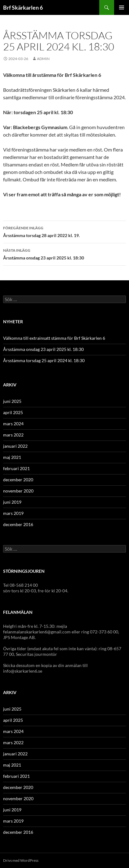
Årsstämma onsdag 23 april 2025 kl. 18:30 (64, 254)
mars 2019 (13, 513)
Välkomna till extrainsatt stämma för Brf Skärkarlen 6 (54, 338)
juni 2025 (12, 401)
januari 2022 (15, 446)
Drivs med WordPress (21, 860)
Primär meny (122, 7)
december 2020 (18, 480)
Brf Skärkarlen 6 (23, 7)
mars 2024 (13, 424)
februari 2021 (16, 468)
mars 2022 (13, 435)
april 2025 (13, 412)
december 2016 (18, 524)
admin (43, 59)
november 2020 (18, 491)
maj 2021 (12, 457)
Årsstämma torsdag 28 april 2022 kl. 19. (64, 231)
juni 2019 (12, 502)
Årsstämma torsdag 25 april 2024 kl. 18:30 (44, 360)
